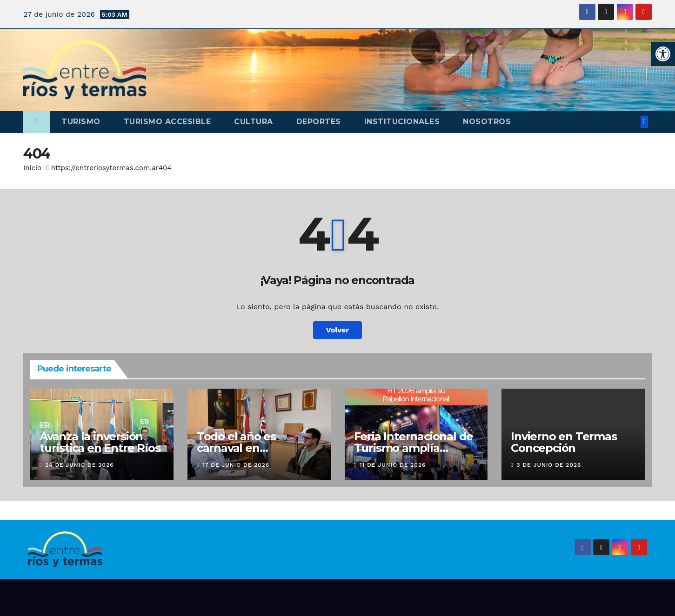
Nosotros (487, 122)
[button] (663, 54)
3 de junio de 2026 (549, 465)
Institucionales (402, 122)
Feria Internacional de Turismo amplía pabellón (414, 448)
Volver (338, 330)
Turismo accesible (167, 122)
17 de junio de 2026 (236, 465)
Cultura (254, 122)
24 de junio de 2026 (79, 465)
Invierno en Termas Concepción (564, 442)
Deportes (319, 122)
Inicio (32, 168)
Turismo (81, 122)
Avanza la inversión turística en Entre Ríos (100, 442)
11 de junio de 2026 (393, 465)
